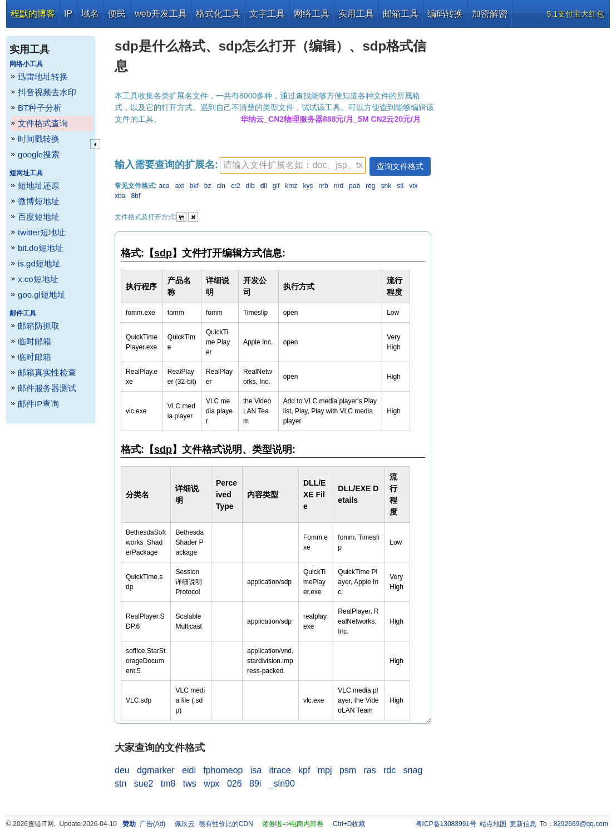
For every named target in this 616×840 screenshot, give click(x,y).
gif (276, 186)
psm (348, 770)
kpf (304, 770)
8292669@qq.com (581, 824)
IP (68, 14)
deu (122, 770)
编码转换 (445, 14)
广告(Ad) (153, 824)
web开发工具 (161, 14)
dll (264, 186)
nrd (339, 186)
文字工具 (267, 14)
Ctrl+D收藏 (349, 824)
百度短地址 (39, 217)
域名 (90, 14)
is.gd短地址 (39, 263)
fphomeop (223, 770)
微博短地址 (39, 201)
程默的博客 (33, 14)
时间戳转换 (39, 139)
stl (400, 186)
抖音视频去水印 (47, 92)
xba (120, 196)
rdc (390, 770)
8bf (135, 196)
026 (235, 784)
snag (413, 770)
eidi (189, 770)
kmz (291, 186)
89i (255, 784)
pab (354, 186)
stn (120, 784)
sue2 (144, 784)
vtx (413, 186)
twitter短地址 (41, 232)
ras (369, 770)
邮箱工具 (401, 14)
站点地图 (493, 824)
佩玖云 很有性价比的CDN (214, 824)
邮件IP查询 (38, 404)
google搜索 (39, 154)
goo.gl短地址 (42, 295)
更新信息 (523, 824)
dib (250, 186)
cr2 (236, 186)
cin (221, 186)
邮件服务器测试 (47, 388)
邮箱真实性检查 (47, 372)
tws (190, 784)
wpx (211, 784)
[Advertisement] (524, 195)
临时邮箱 (35, 341)
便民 (117, 14)
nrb (323, 186)
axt (180, 186)
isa (256, 770)
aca (164, 186)
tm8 (168, 784)
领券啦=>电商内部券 (293, 824)
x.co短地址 (38, 279)
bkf (194, 186)
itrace (280, 770)
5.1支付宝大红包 (576, 14)
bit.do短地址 (41, 248)
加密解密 (490, 14)
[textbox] (293, 165)
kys (308, 186)
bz (208, 186)
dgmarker (156, 770)
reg (370, 186)
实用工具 (356, 14)
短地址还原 (39, 186)
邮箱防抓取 (39, 326)
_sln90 (282, 784)
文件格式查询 (43, 123)
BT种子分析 (40, 108)
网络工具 (312, 14)
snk (386, 186)
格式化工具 (218, 14)
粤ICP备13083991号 (446, 824)
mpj (325, 770)
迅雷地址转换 (43, 76)
